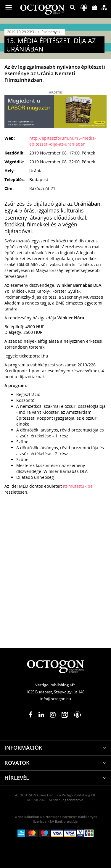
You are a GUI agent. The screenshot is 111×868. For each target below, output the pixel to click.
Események (51, 32)
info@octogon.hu (56, 699)
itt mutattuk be (78, 486)
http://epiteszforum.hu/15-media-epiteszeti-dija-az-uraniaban (63, 141)
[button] (73, 9)
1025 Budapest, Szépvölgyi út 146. (56, 692)
